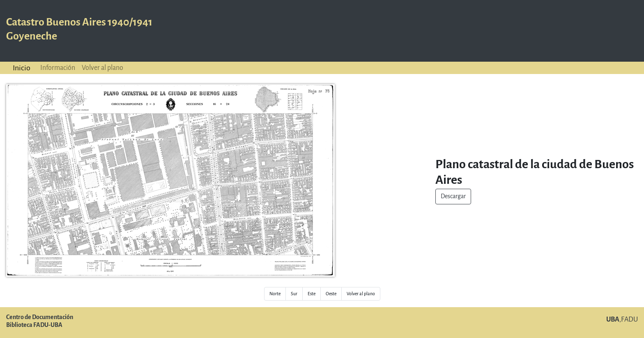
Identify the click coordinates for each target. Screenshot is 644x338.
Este (312, 294)
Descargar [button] (453, 196)
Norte (275, 294)
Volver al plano (102, 68)
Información (58, 68)
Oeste (331, 294)
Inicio (22, 68)
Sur (294, 294)
